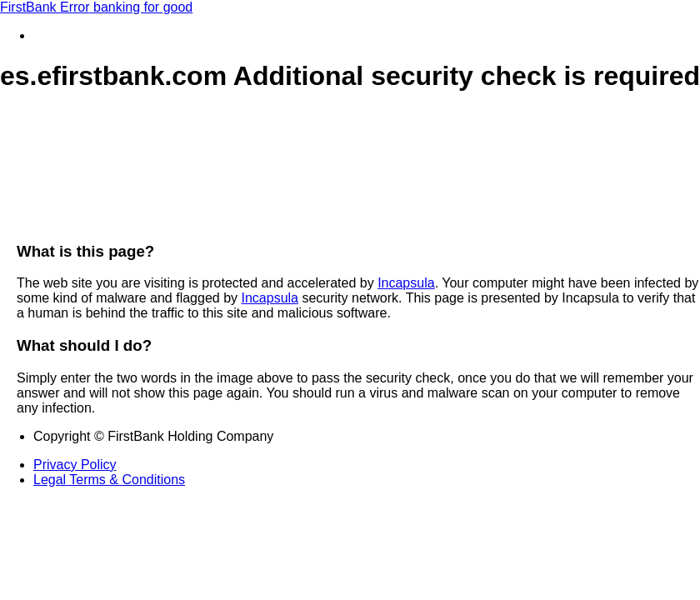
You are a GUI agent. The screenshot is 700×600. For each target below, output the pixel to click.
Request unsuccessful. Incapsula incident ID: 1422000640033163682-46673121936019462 (350, 300)
